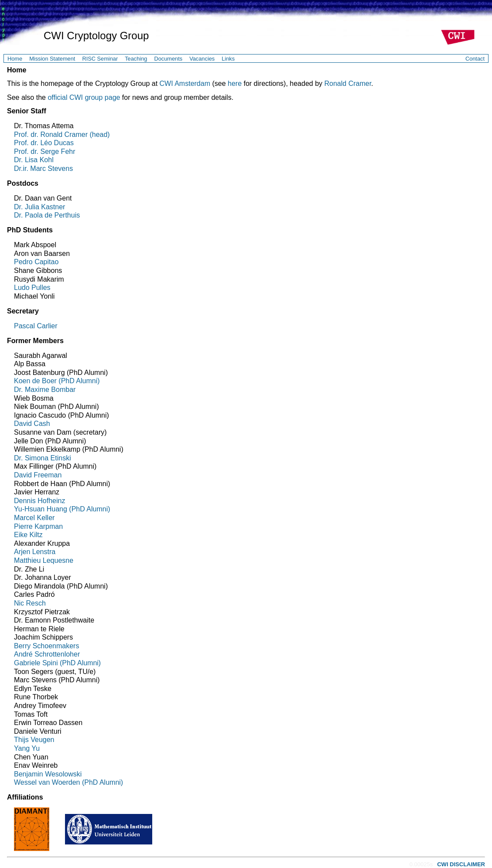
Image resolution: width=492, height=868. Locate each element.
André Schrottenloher (47, 654)
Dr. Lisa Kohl (34, 160)
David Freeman (38, 475)
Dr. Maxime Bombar (45, 390)
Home (15, 59)
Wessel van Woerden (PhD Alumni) (68, 782)
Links (228, 59)
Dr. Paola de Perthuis (47, 215)
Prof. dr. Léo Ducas (44, 143)
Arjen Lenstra (35, 552)
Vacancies (202, 59)
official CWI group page (84, 97)
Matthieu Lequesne (44, 560)
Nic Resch (30, 603)
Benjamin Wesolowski (48, 774)
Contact (475, 59)
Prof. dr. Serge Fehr (45, 151)
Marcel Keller (34, 518)
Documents (168, 59)
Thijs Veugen (34, 740)
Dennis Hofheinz (39, 501)
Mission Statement (52, 59)
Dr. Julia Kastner (39, 207)
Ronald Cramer (348, 83)
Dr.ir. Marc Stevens (43, 168)
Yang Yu (27, 748)
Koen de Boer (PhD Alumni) (57, 381)
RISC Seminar (100, 59)
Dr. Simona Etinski (43, 458)
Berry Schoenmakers (46, 646)
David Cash (32, 424)
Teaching (136, 59)
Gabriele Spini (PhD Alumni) (57, 663)
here (235, 83)
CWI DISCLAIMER (461, 864)
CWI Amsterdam (185, 83)
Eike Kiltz (28, 535)
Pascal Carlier (36, 326)
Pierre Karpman (38, 526)
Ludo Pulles (32, 288)
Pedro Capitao (36, 262)
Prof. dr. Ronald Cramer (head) (62, 134)
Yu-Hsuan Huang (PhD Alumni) (62, 509)
